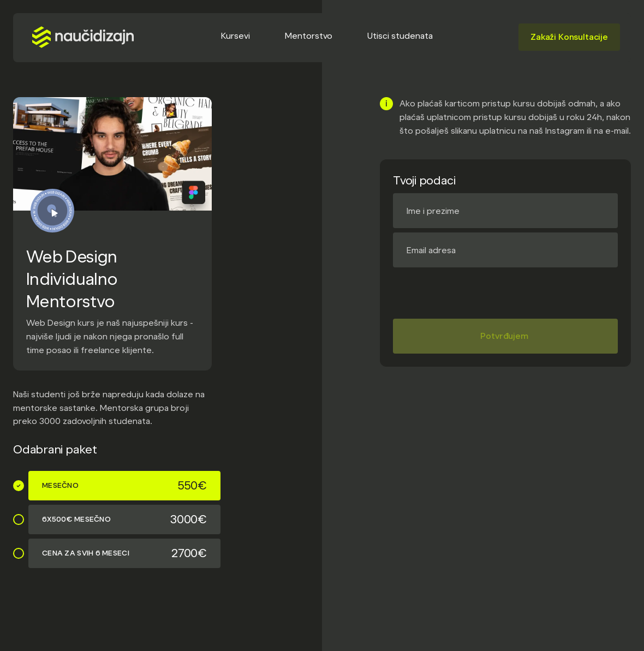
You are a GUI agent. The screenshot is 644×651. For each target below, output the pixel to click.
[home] (83, 37)
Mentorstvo (309, 36)
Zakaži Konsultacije (569, 37)
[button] (235, 37)
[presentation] (476, 289)
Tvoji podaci (424, 180)
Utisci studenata (400, 36)
